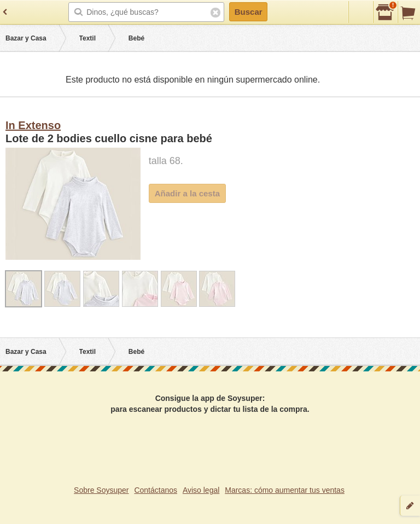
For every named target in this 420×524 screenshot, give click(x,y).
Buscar (249, 12)
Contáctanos (156, 490)
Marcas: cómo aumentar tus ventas (285, 490)
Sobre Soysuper (101, 490)
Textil (87, 38)
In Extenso (33, 125)
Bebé (136, 38)
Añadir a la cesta (187, 193)
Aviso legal (201, 490)
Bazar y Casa (26, 38)
